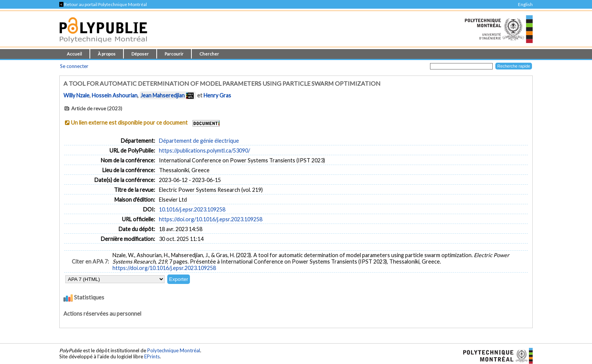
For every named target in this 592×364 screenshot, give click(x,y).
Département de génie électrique (199, 141)
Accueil (74, 54)
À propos (107, 54)
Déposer (140, 54)
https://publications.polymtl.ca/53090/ (204, 150)
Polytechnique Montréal (174, 350)
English (525, 4)
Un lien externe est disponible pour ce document (129, 123)
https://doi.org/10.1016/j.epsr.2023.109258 (211, 219)
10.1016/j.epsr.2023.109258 (192, 209)
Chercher (209, 54)
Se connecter (74, 66)
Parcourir (174, 54)
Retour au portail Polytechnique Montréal (103, 4)
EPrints (152, 356)
